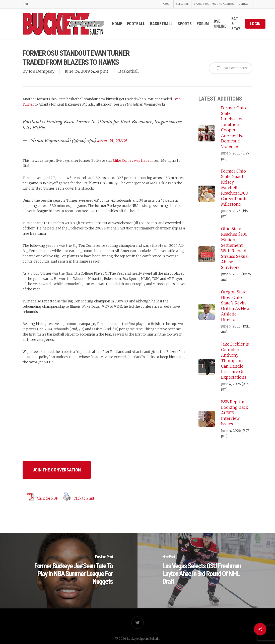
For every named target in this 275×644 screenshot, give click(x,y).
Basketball (129, 71)
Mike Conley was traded (132, 161)
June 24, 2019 (112, 141)
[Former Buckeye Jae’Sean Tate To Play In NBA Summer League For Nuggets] (69, 571)
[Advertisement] (104, 411)
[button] (57, 470)
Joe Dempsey (42, 71)
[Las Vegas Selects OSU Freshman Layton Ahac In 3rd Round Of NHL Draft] (206, 571)
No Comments (231, 68)
